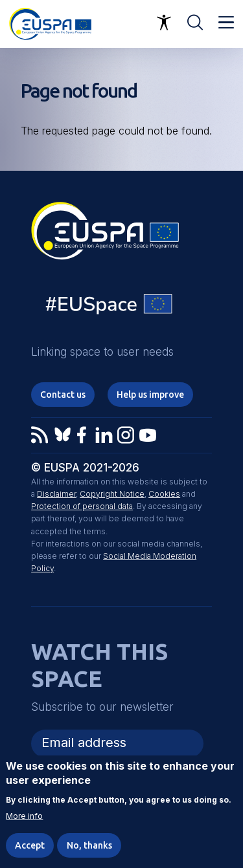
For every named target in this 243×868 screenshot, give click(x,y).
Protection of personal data (82, 506)
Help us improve (150, 395)
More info (24, 816)
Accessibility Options (164, 23)
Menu (226, 23)
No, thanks (89, 845)
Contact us (63, 395)
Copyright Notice (112, 494)
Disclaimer (56, 494)
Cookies (164, 494)
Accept (30, 845)
